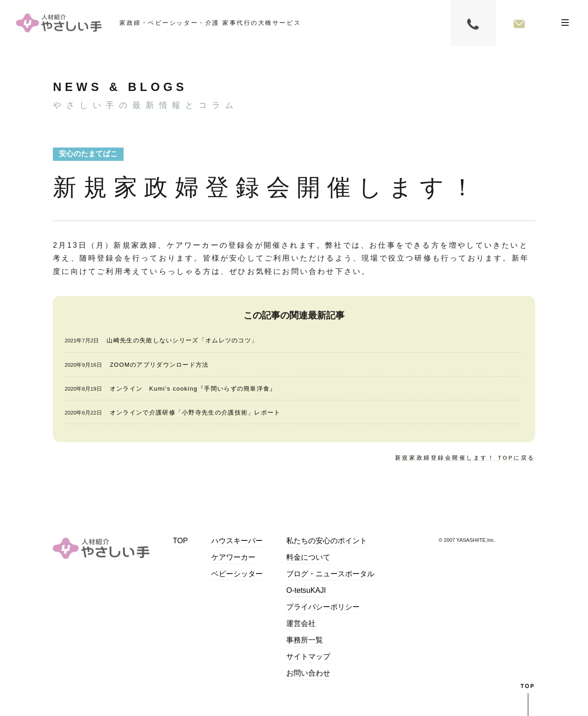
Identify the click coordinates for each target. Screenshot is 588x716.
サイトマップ (308, 657)
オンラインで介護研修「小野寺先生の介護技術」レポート (195, 412)
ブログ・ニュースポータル (330, 574)
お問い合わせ (308, 673)
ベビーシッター (237, 574)
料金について (308, 558)
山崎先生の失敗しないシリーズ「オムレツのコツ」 (182, 340)
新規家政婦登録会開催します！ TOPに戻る (464, 458)
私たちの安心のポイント (327, 541)
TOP (180, 541)
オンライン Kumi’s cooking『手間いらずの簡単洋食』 (193, 389)
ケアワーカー (233, 558)
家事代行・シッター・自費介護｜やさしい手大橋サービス (59, 23)
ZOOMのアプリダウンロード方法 (159, 365)
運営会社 (301, 624)
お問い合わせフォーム (519, 23)
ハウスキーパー (237, 541)
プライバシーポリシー (323, 607)
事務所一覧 (305, 640)
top (528, 699)
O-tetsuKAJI (306, 591)
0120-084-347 (473, 23)
